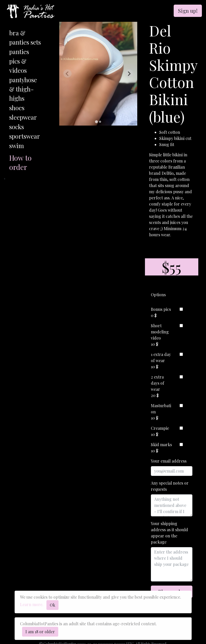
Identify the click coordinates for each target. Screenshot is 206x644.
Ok (52, 605)
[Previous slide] (67, 74)
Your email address (169, 461)
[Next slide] (129, 74)
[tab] (96, 122)
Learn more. (32, 604)
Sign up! (188, 11)
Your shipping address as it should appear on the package (169, 533)
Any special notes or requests (170, 486)
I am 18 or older (40, 632)
